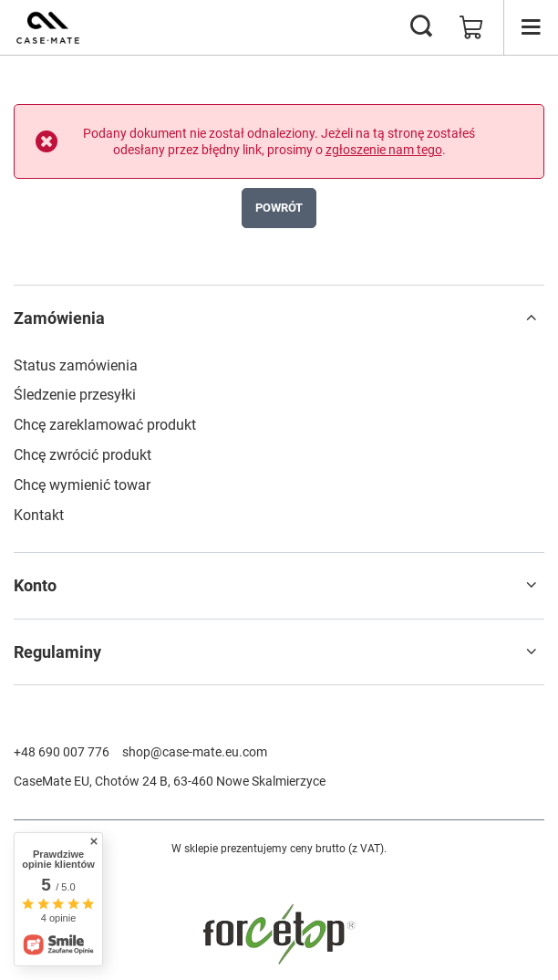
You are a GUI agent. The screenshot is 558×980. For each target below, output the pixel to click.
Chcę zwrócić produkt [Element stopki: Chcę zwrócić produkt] (83, 455)
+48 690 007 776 (62, 752)
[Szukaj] (421, 27)
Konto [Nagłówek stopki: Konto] (35, 585)
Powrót (279, 208)
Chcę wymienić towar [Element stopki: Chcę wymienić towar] (82, 485)
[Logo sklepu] (48, 27)
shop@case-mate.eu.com (195, 752)
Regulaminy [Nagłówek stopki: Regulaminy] (57, 652)
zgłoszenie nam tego (384, 150)
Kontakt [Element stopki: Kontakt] (39, 515)
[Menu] (531, 27)
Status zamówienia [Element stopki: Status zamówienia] (76, 365)
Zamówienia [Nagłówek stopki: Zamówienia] (59, 318)
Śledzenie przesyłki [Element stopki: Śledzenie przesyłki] (75, 395)
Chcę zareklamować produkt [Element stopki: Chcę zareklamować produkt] (105, 425)
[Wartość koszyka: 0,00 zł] (471, 27)
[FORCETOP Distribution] (279, 963)
